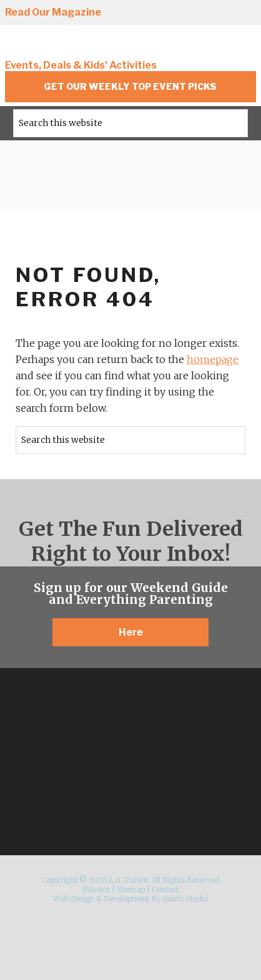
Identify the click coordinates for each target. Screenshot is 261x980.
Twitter (199, 13)
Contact (165, 889)
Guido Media (185, 899)
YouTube (245, 13)
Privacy (96, 889)
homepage (213, 359)
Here (131, 632)
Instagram (152, 13)
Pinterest (222, 13)
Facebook (175, 13)
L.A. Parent (89, 45)
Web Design (74, 899)
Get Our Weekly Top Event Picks (130, 86)
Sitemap (131, 889)
